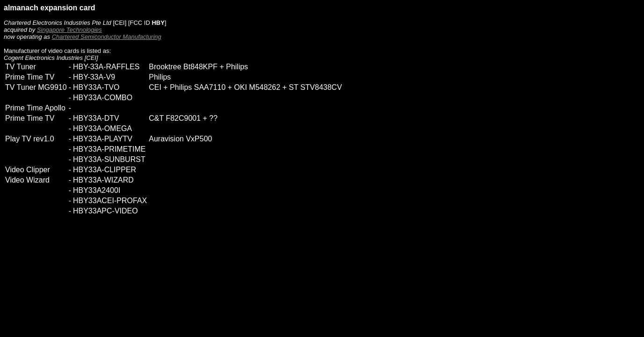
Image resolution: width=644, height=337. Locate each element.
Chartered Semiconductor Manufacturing (107, 37)
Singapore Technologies (69, 30)
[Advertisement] (174, 255)
